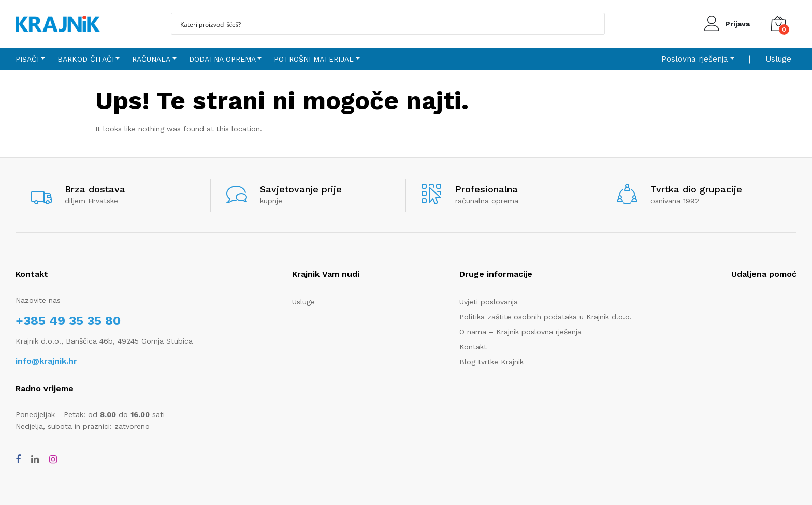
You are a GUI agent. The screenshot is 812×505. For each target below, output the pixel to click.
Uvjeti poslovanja (489, 302)
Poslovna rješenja (695, 59)
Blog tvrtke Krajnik (491, 362)
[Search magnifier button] (594, 24)
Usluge (778, 59)
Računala (151, 59)
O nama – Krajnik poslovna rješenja (520, 332)
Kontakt (473, 347)
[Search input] (381, 24)
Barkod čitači (86, 59)
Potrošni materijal (314, 59)
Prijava (737, 24)
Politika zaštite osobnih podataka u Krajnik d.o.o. (546, 317)
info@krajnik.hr (46, 361)
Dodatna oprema (222, 59)
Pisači (27, 59)
